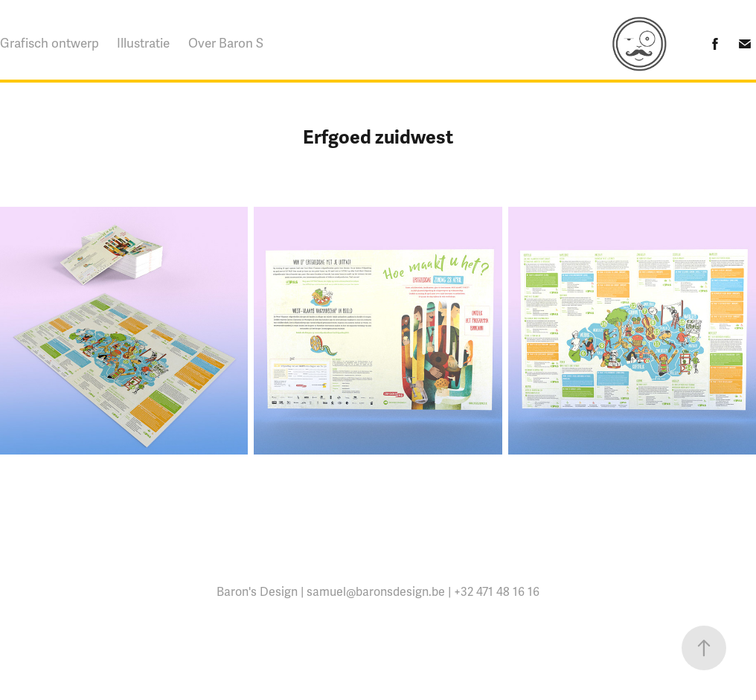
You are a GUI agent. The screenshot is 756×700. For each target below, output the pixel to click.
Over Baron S (226, 44)
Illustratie (143, 44)
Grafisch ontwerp (49, 44)
